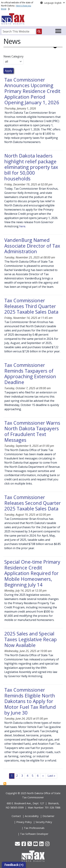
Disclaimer (48, 816)
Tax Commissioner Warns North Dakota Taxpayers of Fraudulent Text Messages (32, 431)
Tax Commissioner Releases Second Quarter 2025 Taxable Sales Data (33, 503)
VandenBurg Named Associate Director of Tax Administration (32, 246)
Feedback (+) (14, 865)
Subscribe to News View (5, 784)
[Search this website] (39, 31)
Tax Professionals (34, 828)
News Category (13, 56)
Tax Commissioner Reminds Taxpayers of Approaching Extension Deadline (30, 374)
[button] (18, 845)
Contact (16, 816)
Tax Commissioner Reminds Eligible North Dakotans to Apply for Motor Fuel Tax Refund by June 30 (30, 701)
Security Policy (44, 822)
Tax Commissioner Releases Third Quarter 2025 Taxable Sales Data (31, 306)
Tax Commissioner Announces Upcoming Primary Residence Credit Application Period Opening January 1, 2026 (32, 91)
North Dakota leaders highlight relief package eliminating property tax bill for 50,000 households (31, 167)
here (22, 226)
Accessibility (32, 816)
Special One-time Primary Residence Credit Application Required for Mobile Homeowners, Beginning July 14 (32, 573)
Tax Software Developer (34, 834)
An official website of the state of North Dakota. (17, 6)
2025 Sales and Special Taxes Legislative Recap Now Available (31, 639)
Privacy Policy (24, 822)
